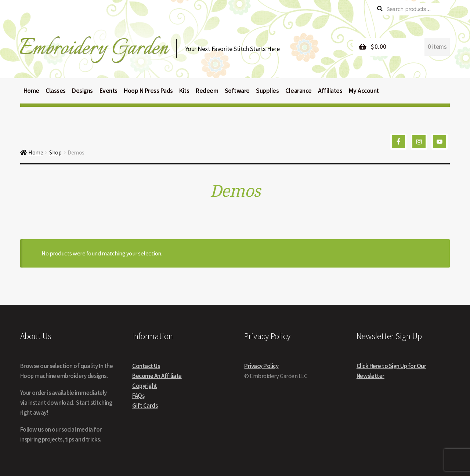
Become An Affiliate (157, 376)
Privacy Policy (261, 366)
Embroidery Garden (93, 48)
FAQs (138, 396)
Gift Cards (145, 406)
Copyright (145, 386)
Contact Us (146, 366)
